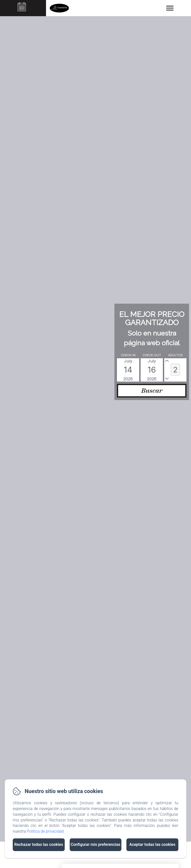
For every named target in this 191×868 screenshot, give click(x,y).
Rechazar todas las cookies (39, 844)
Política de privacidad (45, 831)
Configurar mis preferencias (95, 844)
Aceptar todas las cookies (152, 844)
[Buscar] (152, 391)
